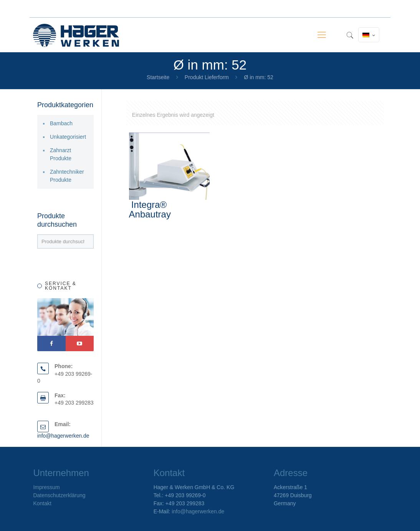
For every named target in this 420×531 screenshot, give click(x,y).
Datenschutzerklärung (59, 495)
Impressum (46, 487)
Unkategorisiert (68, 137)
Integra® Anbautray (150, 209)
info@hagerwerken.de (64, 436)
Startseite (158, 77)
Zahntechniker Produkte (67, 176)
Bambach (61, 123)
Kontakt (42, 503)
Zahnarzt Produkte (61, 154)
